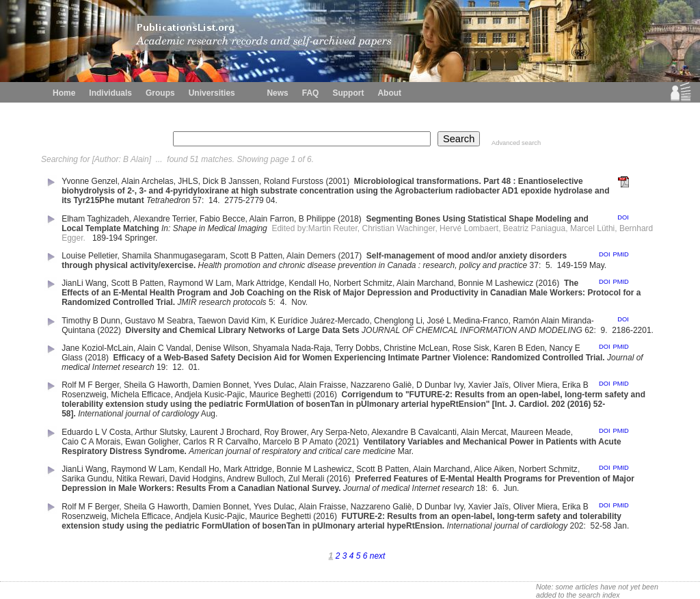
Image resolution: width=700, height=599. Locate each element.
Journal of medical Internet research (408, 488)
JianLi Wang (84, 283)
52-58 (601, 526)
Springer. (142, 238)
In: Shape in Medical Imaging (214, 228)
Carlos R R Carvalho (221, 442)
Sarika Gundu (86, 479)
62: (591, 330)
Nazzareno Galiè (381, 385)
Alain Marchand (425, 283)
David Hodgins (196, 479)
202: (579, 526)
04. (273, 200)
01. (196, 367)
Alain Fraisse (322, 385)
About (389, 93)
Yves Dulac (274, 385)
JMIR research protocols (222, 302)
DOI (623, 217)
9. (605, 330)
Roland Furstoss (294, 181)
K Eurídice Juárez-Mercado (320, 321)
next (378, 556)
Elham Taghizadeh (95, 219)
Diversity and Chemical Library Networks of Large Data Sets (243, 330)
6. (497, 488)
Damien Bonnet (221, 385)
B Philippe (317, 219)
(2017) (351, 256)
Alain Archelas (148, 181)
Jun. (513, 488)
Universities (212, 93)
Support (348, 93)
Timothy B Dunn (91, 321)
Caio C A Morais (91, 442)
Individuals (110, 93)
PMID (620, 254)
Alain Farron (272, 219)
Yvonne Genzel (89, 181)
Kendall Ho (309, 283)
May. (599, 265)
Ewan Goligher (152, 442)
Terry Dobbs (357, 348)
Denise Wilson (222, 348)
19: (163, 367)
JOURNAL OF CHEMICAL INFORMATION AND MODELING (472, 330)
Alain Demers (311, 256)
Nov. (300, 302)
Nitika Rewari (140, 479)
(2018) (351, 219)
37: (537, 265)
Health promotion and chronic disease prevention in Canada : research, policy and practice (363, 265)
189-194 (107, 238)
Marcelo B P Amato (298, 442)
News (277, 93)
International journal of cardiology (138, 414)
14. (215, 200)
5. (550, 265)
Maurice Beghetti (280, 395)
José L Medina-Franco (468, 321)
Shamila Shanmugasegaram (173, 256)
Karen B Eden (519, 348)
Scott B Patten (256, 256)
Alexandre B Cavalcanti (414, 432)
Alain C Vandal (164, 348)
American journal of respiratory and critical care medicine (292, 451)
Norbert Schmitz (363, 283)
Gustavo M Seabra (159, 321)
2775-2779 (244, 200)
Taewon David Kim (231, 321)
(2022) (110, 330)
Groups (160, 93)
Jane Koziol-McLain (97, 348)
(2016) (549, 283)
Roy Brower (285, 432)
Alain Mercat (484, 432)
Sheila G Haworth (156, 385)
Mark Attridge (260, 283)
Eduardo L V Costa (96, 432)
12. (179, 367)
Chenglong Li (398, 321)
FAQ (311, 93)
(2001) (338, 181)
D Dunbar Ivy (440, 385)
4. (285, 302)
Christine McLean (415, 348)
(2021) (348, 442)
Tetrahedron (168, 200)
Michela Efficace (140, 395)
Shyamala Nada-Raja (291, 348)
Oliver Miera (536, 385)
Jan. (623, 526)
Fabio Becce (223, 219)
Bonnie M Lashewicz (496, 283)
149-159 (572, 265)
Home (64, 93)
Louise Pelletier (89, 256)
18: (483, 488)
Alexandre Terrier (164, 219)
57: (200, 200)
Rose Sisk (470, 348)
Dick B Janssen (231, 181)
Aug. (211, 414)
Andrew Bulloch (255, 479)
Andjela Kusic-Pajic (210, 395)
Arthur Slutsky (160, 432)
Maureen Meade (540, 432)
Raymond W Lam (200, 283)
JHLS (188, 181)
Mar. (407, 451)
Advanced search (516, 143)
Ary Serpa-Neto (339, 432)
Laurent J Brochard (225, 432)
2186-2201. (634, 330)
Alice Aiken (494, 469)
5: (273, 302)
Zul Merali (307, 479)
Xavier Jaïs (488, 385)
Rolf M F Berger (90, 385)
